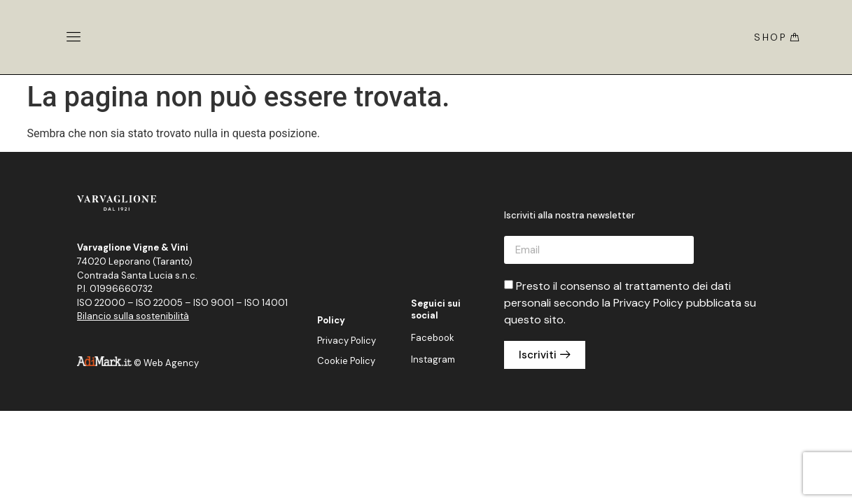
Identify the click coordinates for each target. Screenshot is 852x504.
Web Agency (171, 363)
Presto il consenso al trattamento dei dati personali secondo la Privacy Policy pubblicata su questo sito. (630, 303)
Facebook (433, 338)
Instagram (433, 359)
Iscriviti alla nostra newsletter (570, 216)
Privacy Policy (347, 341)
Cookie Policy (346, 361)
